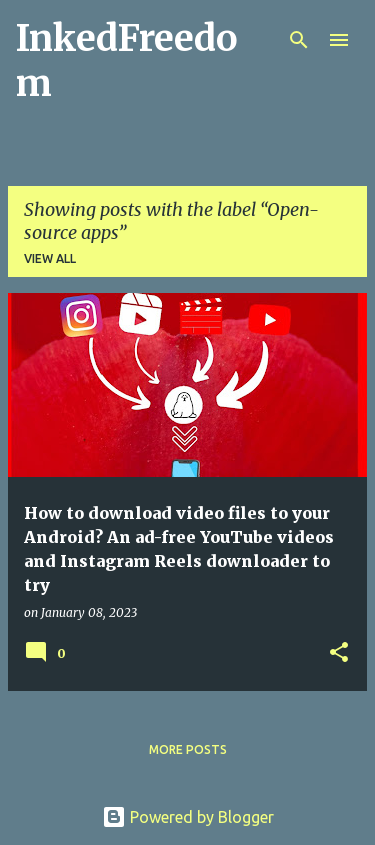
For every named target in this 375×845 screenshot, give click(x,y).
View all (50, 258)
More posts (188, 749)
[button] (339, 653)
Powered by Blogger (188, 817)
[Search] (299, 40)
